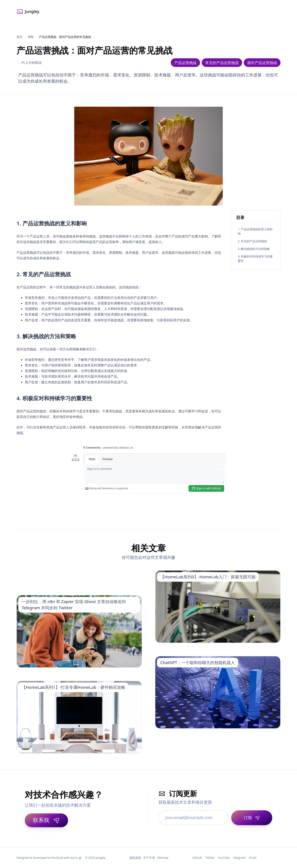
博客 (31, 37)
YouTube (224, 858)
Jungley (28, 12)
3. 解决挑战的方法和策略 (254, 249)
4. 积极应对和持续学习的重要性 (255, 259)
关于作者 (149, 858)
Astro (74, 858)
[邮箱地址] (193, 818)
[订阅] (252, 818)
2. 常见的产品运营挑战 (252, 241)
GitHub (197, 858)
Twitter (210, 858)
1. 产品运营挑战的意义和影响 (255, 231)
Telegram (239, 858)
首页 (19, 37)
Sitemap (163, 858)
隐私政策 (135, 858)
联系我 (46, 820)
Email (253, 858)
